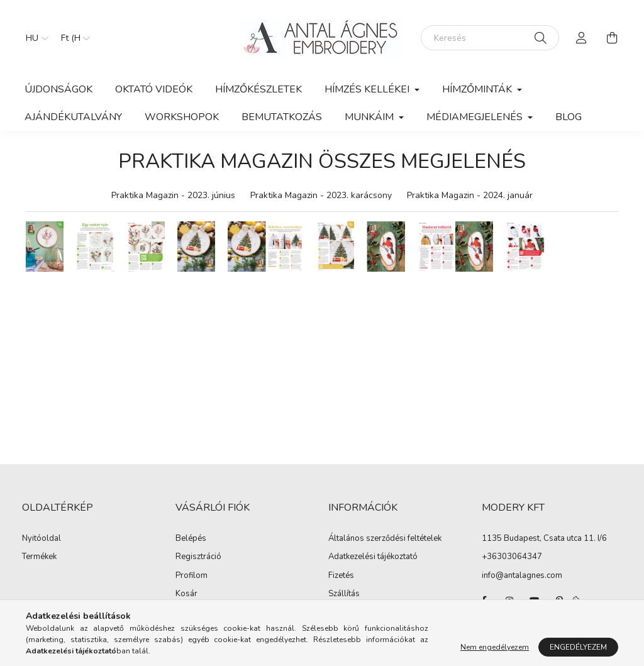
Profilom (192, 576)
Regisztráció (198, 557)
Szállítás (344, 594)
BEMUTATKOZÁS (282, 117)
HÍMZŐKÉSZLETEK (258, 89)
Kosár (186, 594)
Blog (569, 117)
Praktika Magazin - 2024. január (470, 195)
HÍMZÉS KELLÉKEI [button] (368, 89)
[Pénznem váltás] (72, 38)
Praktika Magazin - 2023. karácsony (321, 195)
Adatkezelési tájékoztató (373, 557)
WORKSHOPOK (182, 117)
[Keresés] (490, 38)
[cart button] (612, 38)
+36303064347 (512, 557)
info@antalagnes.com (522, 575)
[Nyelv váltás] (34, 38)
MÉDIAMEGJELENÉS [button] (476, 117)
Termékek (39, 557)
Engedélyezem (578, 647)
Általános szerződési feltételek (385, 539)
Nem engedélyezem (495, 647)
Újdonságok (58, 89)
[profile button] (582, 38)
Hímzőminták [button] (478, 89)
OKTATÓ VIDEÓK (154, 89)
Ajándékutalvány (73, 117)
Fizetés (341, 576)
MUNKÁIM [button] (370, 117)
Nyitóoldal (42, 539)
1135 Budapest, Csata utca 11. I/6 (544, 538)
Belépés (191, 539)
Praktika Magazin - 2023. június (173, 195)
